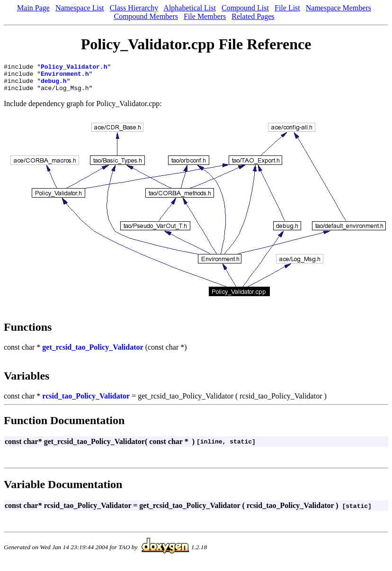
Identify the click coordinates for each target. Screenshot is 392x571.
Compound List (245, 8)
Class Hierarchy (134, 8)
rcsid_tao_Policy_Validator (86, 402)
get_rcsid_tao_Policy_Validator (93, 353)
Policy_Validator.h (74, 68)
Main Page (33, 8)
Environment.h (65, 76)
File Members (205, 16)
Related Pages (253, 16)
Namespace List (80, 8)
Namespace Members (339, 8)
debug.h (54, 85)
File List (287, 8)
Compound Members (146, 16)
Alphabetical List (190, 8)
